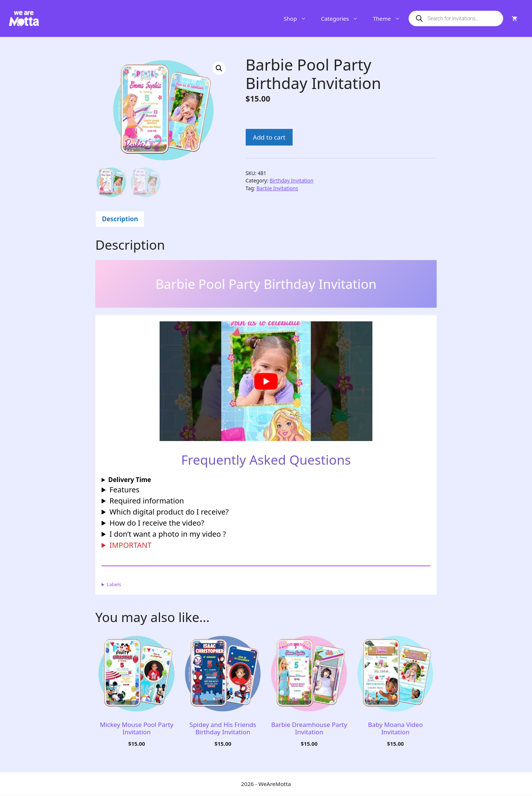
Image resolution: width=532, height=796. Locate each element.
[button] (219, 68)
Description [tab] (120, 220)
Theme (390, 18)
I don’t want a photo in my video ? (168, 534)
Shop (299, 18)
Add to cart (269, 137)
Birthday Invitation (292, 180)
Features (124, 490)
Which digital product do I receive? (169, 512)
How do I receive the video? (157, 523)
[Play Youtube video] (266, 382)
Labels (114, 585)
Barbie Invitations (277, 188)
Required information (147, 501)
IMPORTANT (130, 545)
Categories (343, 18)
